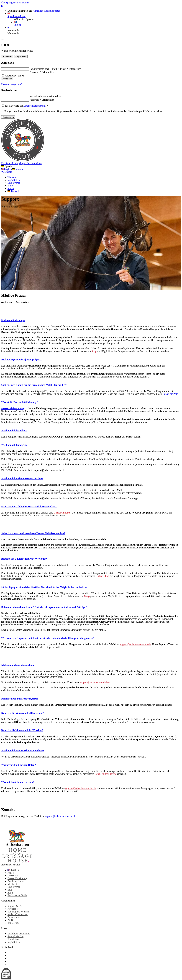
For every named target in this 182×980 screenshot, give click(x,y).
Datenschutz (14, 917)
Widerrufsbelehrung (18, 914)
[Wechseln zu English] (20, 870)
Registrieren (21, 56)
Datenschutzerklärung (34, 106)
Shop (94, 351)
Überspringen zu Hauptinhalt (16, 3)
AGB (10, 920)
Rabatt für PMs (170, 394)
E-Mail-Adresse (45, 96)
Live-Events (14, 887)
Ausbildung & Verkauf (19, 934)
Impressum (13, 923)
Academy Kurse (16, 881)
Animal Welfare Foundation (15, 938)
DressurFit (13, 876)
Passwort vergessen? (12, 84)
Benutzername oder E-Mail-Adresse (55, 69)
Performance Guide (17, 895)
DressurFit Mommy (17, 878)
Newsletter (13, 909)
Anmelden (38, 11)
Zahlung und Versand (18, 912)
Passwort (42, 72)
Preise (11, 873)
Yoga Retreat (14, 942)
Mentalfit (12, 884)
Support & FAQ (15, 906)
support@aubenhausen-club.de (135, 644)
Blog (10, 890)
